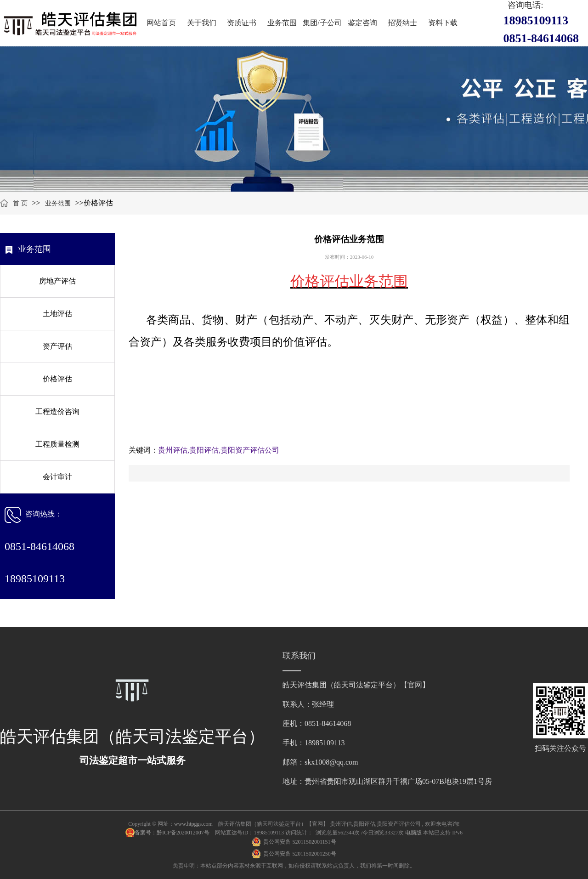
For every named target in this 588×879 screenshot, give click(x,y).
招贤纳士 (402, 23)
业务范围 (282, 23)
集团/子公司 (322, 23)
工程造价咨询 (57, 411)
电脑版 (413, 833)
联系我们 (299, 656)
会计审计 (57, 477)
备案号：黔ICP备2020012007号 (173, 833)
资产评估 (57, 346)
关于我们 (202, 23)
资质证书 (242, 23)
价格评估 (57, 379)
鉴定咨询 (362, 23)
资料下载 (443, 23)
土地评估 (57, 314)
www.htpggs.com (193, 824)
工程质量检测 (57, 444)
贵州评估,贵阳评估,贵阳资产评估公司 (219, 450)
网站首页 (161, 23)
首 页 (20, 203)
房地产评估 (57, 281)
